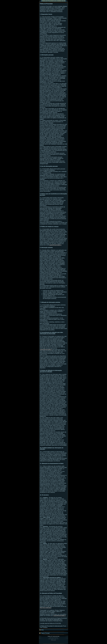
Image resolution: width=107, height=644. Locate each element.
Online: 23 (50, 636)
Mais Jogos (53, 640)
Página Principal (44, 633)
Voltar (41, 630)
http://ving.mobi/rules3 (46, 608)
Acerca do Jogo (56, 636)
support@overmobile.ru (55, 245)
